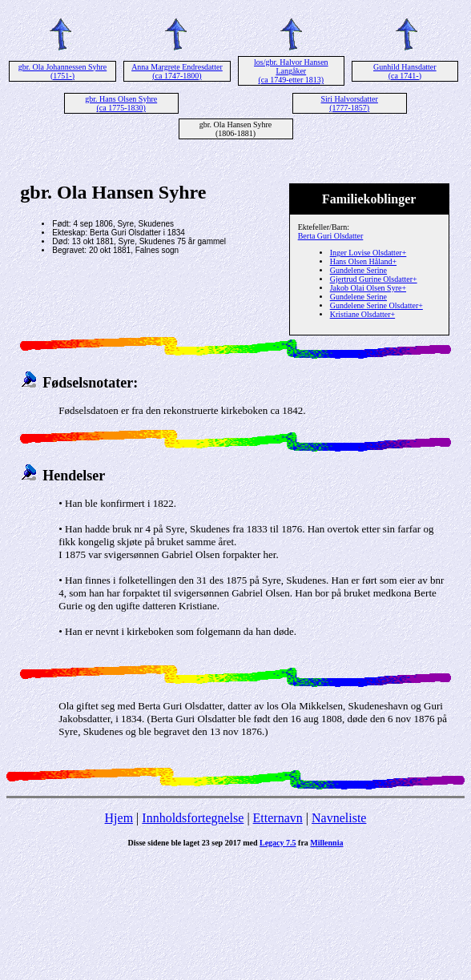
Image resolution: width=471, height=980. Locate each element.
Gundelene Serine (358, 270)
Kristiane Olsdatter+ (362, 314)
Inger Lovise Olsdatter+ (368, 253)
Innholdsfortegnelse (193, 818)
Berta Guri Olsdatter (331, 236)
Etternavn (278, 818)
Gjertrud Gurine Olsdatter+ (374, 279)
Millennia (326, 843)
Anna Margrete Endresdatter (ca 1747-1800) (177, 71)
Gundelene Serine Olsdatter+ (376, 305)
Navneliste (339, 818)
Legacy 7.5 (278, 843)
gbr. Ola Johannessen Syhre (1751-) (63, 71)
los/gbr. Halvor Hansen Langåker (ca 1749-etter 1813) (291, 71)
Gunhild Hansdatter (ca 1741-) (405, 71)
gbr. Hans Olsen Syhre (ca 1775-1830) (121, 103)
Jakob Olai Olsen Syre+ (368, 288)
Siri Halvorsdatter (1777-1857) (350, 103)
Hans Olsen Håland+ (363, 261)
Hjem (119, 818)
